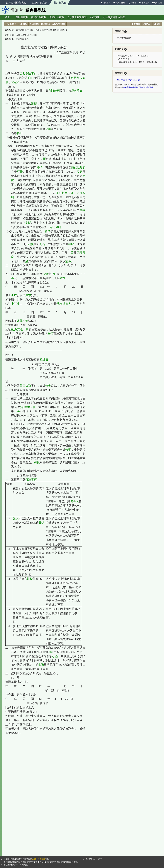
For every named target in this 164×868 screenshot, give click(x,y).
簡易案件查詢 (38, 17)
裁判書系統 (60, 3)
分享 (157, 24)
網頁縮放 (144, 3)
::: (98, 3)
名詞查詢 (34, 24)
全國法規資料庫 (39, 859)
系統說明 (95, 17)
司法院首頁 (119, 3)
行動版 (132, 3)
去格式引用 (11, 24)
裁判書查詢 (22, 17)
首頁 (7, 17)
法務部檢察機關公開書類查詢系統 (138, 87)
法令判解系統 (40, 3)
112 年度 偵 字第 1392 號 (128, 80)
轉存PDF (147, 24)
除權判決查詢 (56, 17)
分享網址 (23, 24)
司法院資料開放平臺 (114, 17)
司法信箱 (157, 3)
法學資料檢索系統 (16, 3)
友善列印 (136, 24)
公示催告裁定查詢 (77, 17)
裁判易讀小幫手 (59, 24)
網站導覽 (105, 3)
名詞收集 (46, 24)
